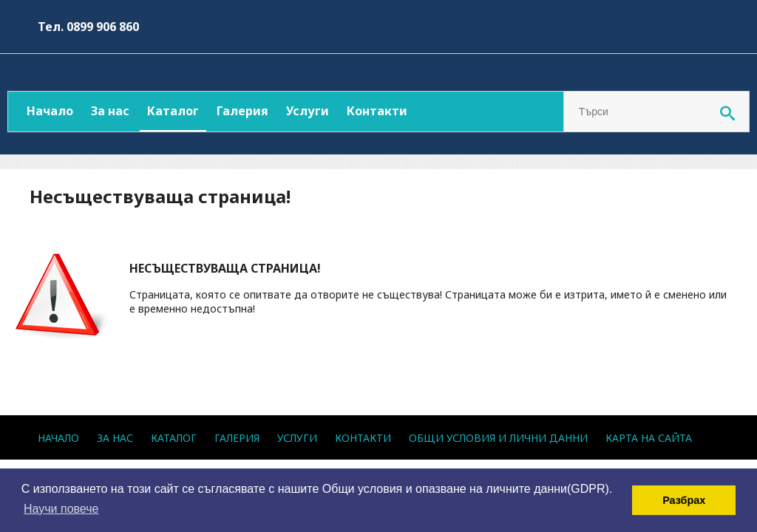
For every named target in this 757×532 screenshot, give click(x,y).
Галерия (242, 111)
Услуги (308, 111)
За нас (110, 111)
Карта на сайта (649, 438)
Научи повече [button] (61, 509)
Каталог (173, 111)
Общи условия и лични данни (498, 438)
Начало (50, 111)
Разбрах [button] (684, 500)
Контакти (377, 111)
